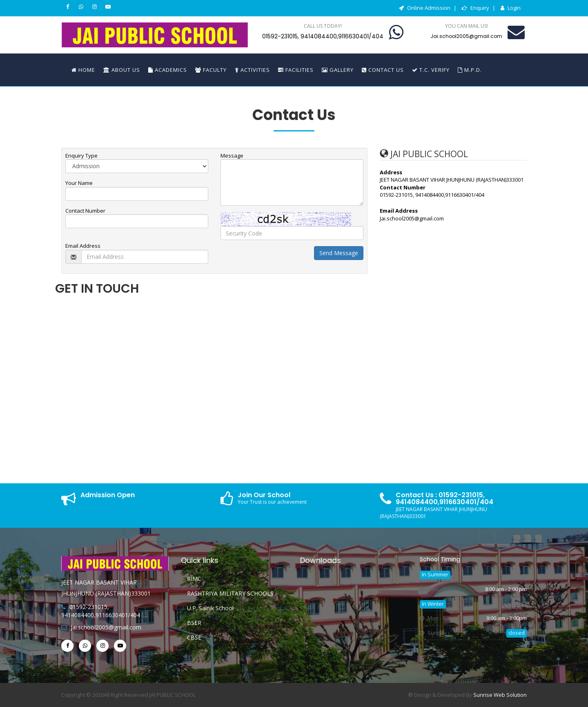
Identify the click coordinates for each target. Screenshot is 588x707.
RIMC (194, 579)
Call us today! (323, 26)
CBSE (194, 637)
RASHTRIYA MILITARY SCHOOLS (230, 593)
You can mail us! (467, 26)
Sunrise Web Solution (500, 695)
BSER (194, 623)
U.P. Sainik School (210, 608)
